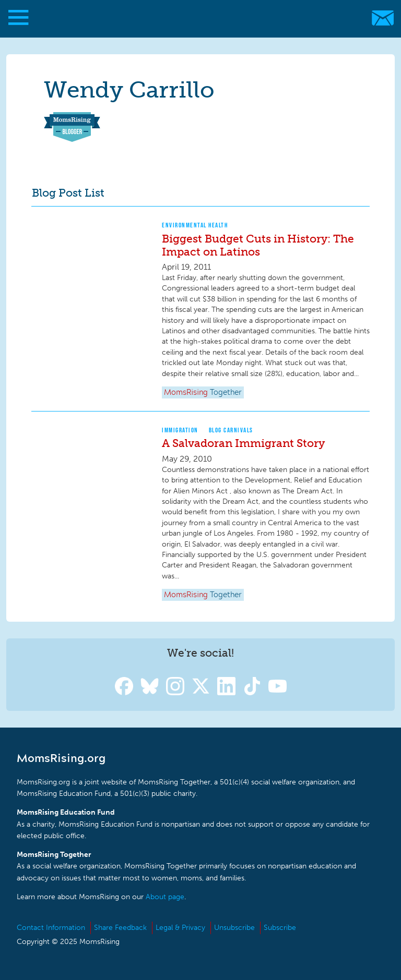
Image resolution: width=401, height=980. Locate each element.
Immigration (180, 430)
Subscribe (280, 928)
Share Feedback (120, 928)
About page (165, 897)
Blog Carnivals (231, 430)
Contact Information (51, 928)
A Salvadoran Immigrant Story (243, 443)
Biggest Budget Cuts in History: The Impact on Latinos (258, 245)
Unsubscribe (234, 928)
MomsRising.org (196, 18)
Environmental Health (195, 225)
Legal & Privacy (180, 928)
